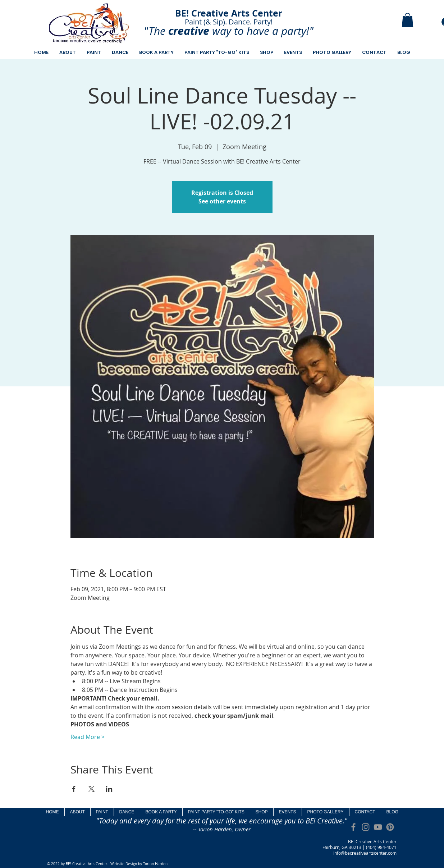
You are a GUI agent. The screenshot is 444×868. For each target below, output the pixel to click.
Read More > (88, 737)
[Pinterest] (390, 827)
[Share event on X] (91, 789)
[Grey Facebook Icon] (353, 827)
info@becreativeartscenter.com (365, 853)
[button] (408, 20)
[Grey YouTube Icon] (378, 827)
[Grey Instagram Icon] (366, 827)
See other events (222, 201)
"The (155, 31)
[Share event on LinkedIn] (109, 789)
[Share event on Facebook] (74, 789)
